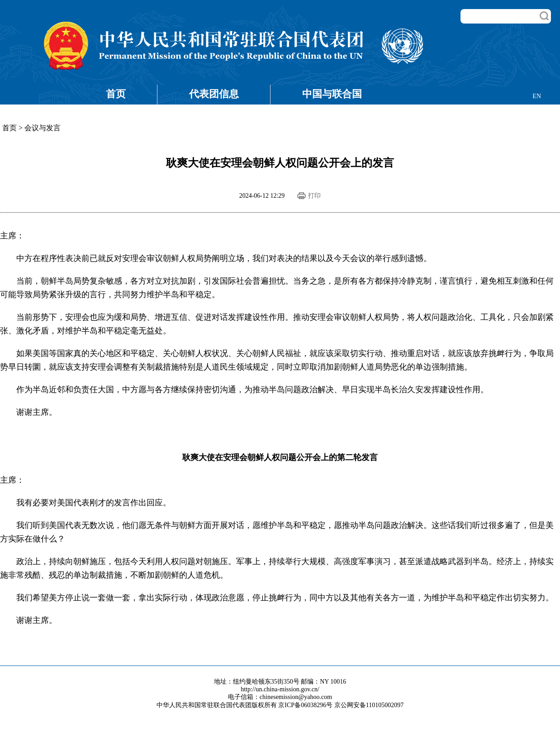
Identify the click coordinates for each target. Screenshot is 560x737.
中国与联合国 (332, 94)
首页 (116, 94)
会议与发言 (43, 128)
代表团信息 (214, 94)
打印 (314, 196)
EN (537, 96)
